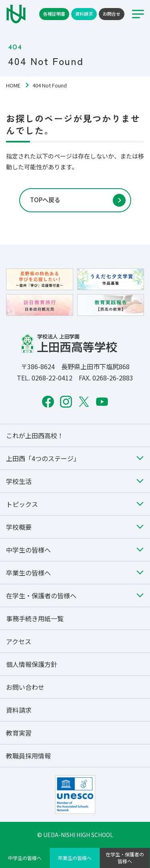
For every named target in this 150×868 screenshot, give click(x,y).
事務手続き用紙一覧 (35, 618)
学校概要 (19, 527)
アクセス (19, 641)
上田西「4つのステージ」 (43, 458)
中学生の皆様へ (25, 858)
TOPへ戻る (45, 200)
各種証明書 (54, 14)
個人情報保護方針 (32, 664)
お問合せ (112, 14)
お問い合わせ (25, 687)
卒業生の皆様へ (75, 858)
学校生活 (19, 481)
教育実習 (19, 733)
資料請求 (84, 14)
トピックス (22, 504)
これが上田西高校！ (35, 435)
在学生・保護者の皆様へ (125, 858)
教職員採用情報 (28, 756)
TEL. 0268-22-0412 (45, 378)
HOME (13, 85)
